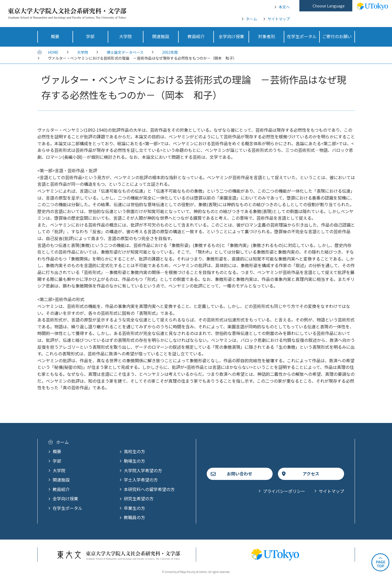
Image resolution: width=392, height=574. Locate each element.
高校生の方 (134, 451)
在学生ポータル (67, 508)
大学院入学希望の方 (143, 470)
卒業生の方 (134, 508)
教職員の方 (134, 517)
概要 (57, 451)
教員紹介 (61, 489)
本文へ (284, 7)
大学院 (83, 52)
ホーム (251, 19)
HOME (53, 52)
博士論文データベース (125, 52)
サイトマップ (279, 19)
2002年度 (170, 52)
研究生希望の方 (139, 498)
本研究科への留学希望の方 (149, 489)
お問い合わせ (240, 474)
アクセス (311, 474)
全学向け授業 (65, 498)
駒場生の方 (134, 461)
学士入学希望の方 (141, 480)
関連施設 (61, 480)
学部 (57, 461)
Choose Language (329, 6)
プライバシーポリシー (284, 491)
